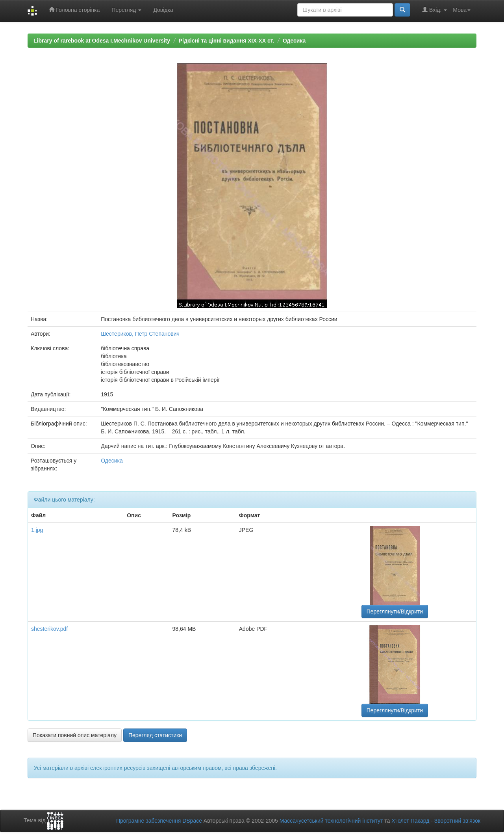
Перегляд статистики (155, 735)
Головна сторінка (74, 10)
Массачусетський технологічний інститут (331, 821)
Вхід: (435, 10)
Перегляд (126, 10)
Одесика (294, 41)
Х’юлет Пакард (410, 821)
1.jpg (37, 530)
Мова (462, 10)
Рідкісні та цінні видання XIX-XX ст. (227, 41)
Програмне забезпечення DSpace (159, 821)
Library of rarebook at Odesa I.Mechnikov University (102, 41)
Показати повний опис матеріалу (75, 735)
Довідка (163, 10)
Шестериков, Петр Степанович (140, 334)
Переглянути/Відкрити (395, 611)
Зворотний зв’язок (457, 821)
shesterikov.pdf (49, 629)
